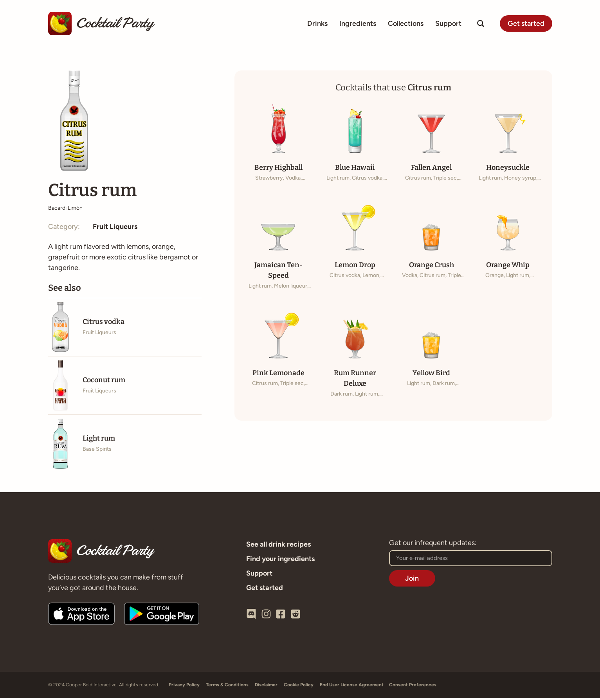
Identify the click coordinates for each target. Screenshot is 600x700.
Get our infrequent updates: (433, 545)
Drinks (317, 23)
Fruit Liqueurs (115, 229)
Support (448, 23)
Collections (406, 23)
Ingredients (358, 23)
